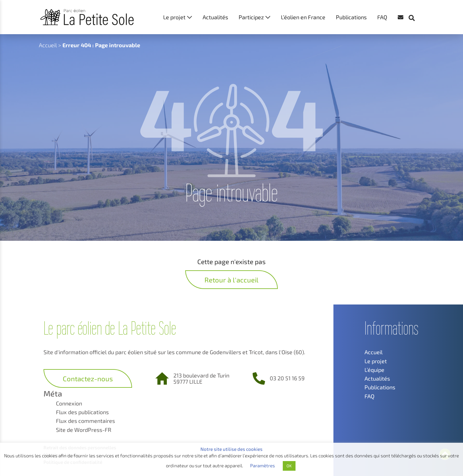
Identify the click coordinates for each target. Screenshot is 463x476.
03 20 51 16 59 (287, 378)
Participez (251, 17)
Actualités (215, 17)
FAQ (382, 17)
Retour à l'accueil (231, 280)
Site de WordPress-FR (84, 430)
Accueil (48, 45)
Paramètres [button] (263, 465)
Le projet (174, 17)
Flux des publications (82, 412)
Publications (351, 17)
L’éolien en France (303, 17)
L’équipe (374, 370)
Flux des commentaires (85, 421)
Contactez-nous (88, 378)
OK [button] (289, 466)
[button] (415, 6)
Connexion (69, 403)
